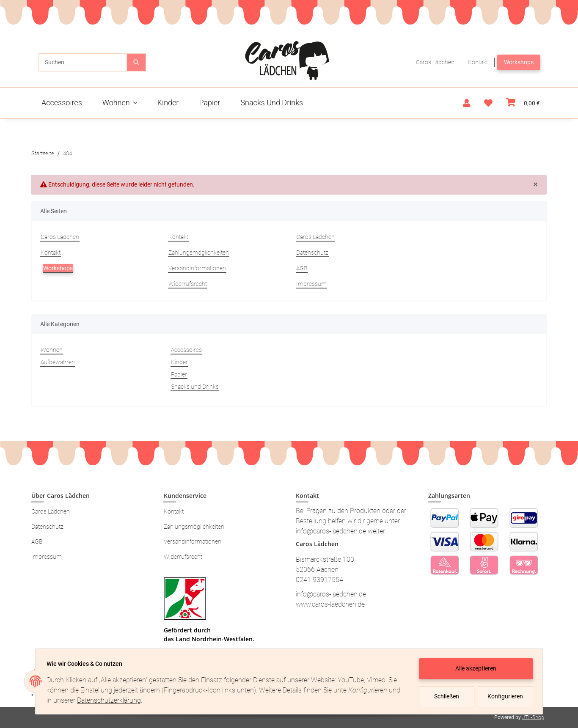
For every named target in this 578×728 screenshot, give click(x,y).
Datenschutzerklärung (125, 700)
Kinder (179, 362)
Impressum (311, 284)
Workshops (519, 62)
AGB (302, 268)
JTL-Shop (533, 717)
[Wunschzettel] (488, 103)
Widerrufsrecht (188, 284)
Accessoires (186, 350)
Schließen (444, 696)
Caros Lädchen (435, 62)
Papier (179, 374)
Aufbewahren (58, 362)
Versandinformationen (197, 268)
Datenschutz (312, 253)
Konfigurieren (504, 696)
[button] (467, 103)
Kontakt (478, 62)
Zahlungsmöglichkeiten (199, 253)
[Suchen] (83, 62)
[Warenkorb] (523, 103)
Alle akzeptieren (474, 668)
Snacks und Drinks (195, 387)
